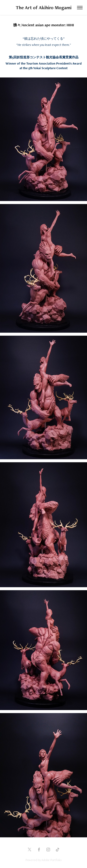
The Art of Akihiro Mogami (44, 7)
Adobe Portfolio (51, 860)
